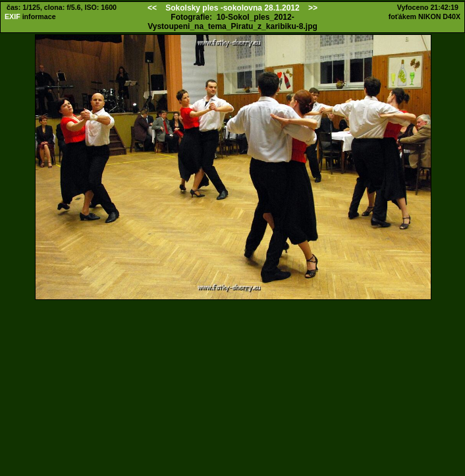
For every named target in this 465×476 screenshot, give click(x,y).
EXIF (13, 16)
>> (313, 8)
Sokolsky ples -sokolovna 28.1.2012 (232, 8)
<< (152, 8)
